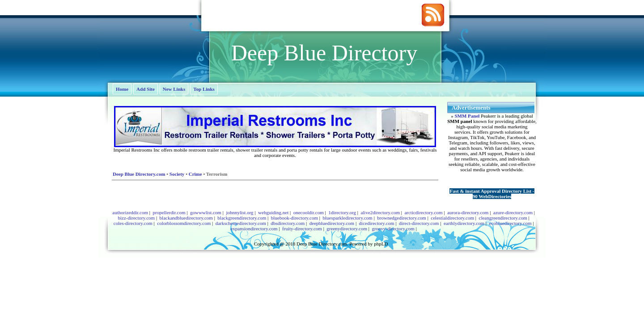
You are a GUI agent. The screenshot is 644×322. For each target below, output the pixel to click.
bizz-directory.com (136, 218)
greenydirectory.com (347, 229)
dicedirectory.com (377, 223)
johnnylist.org (239, 212)
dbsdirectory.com (288, 223)
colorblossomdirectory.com (184, 223)
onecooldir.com (309, 212)
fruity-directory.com (302, 229)
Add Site (146, 89)
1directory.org (342, 212)
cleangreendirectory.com (503, 218)
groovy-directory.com (393, 229)
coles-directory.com (133, 223)
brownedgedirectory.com (402, 218)
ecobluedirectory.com (511, 223)
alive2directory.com (380, 212)
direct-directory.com (419, 223)
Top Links (204, 89)
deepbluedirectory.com (332, 223)
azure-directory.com (513, 212)
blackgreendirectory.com (242, 218)
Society (177, 174)
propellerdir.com (169, 212)
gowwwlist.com (206, 212)
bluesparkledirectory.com (347, 218)
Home (122, 89)
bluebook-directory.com (294, 218)
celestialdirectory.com (452, 218)
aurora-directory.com (468, 212)
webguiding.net (273, 212)
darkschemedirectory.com (241, 223)
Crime (195, 174)
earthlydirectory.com (464, 223)
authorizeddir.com (130, 212)
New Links (174, 89)
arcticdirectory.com (423, 212)
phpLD (381, 244)
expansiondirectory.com (254, 229)
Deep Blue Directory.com (139, 174)
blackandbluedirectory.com (186, 218)
